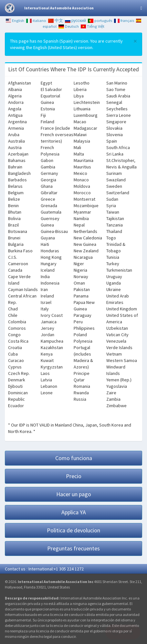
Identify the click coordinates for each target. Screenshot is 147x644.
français (124, 20)
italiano (36, 20)
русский (75, 20)
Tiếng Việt (93, 26)
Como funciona (74, 458)
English (15, 20)
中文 (56, 20)
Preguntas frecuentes (73, 548)
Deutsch (69, 26)
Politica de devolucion (73, 530)
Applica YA (74, 512)
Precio (74, 476)
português (100, 20)
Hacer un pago (74, 494)
